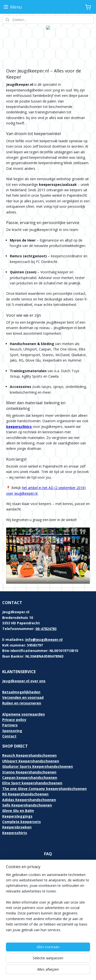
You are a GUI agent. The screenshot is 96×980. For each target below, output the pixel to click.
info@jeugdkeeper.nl (44, 639)
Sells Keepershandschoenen (27, 805)
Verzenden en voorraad (23, 697)
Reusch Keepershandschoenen (29, 755)
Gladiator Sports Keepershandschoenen (38, 766)
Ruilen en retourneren (22, 703)
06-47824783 (46, 629)
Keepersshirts (15, 833)
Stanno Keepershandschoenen (29, 772)
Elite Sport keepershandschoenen (32, 783)
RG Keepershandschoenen (25, 794)
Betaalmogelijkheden (21, 692)
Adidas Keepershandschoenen (29, 800)
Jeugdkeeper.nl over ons (24, 681)
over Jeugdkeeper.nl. (22, 493)
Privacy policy (14, 720)
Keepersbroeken (17, 827)
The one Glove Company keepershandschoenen (44, 789)
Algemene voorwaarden (24, 714)
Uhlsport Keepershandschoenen (31, 761)
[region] (48, 904)
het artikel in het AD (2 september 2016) (54, 488)
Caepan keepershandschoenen (30, 778)
